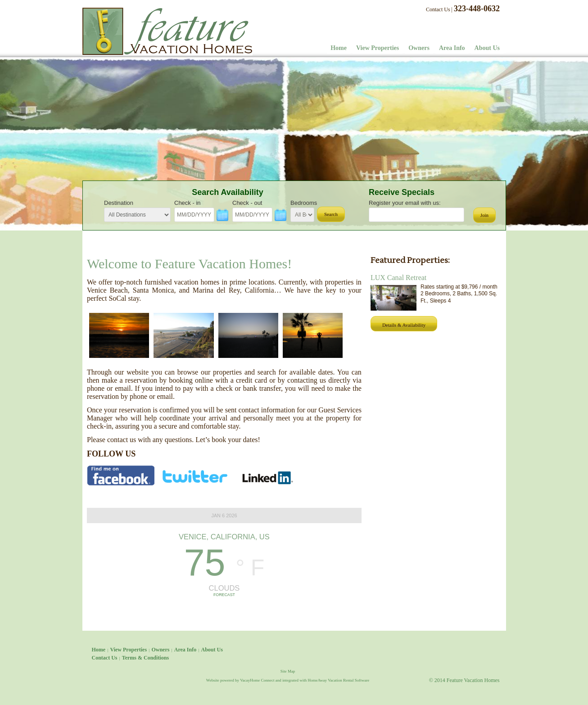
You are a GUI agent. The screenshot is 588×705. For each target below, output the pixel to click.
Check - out (247, 203)
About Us (487, 48)
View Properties (378, 48)
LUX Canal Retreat (398, 278)
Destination (119, 203)
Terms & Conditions (145, 658)
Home (339, 48)
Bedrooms (304, 203)
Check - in (188, 203)
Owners (419, 48)
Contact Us (438, 9)
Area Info (452, 48)
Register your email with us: (405, 203)
